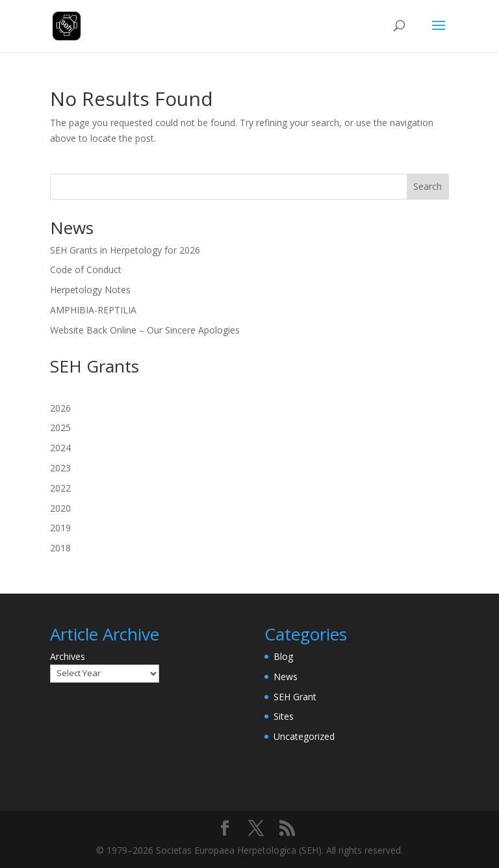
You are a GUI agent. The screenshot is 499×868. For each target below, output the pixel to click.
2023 (60, 468)
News (286, 677)
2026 (60, 408)
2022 (60, 488)
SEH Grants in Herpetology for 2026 (125, 250)
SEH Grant (295, 697)
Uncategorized (304, 736)
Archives (68, 656)
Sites (284, 716)
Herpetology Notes (90, 290)
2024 (60, 448)
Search (428, 186)
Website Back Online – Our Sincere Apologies (145, 330)
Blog (283, 656)
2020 (60, 508)
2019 (60, 528)
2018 (60, 548)
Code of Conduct (86, 270)
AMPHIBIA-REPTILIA (93, 310)
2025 (60, 427)
